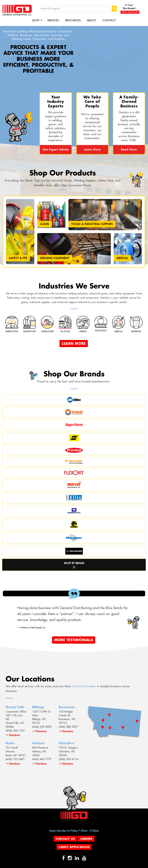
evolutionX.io (77, 866)
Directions (14, 735)
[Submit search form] (114, 9)
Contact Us (65, 839)
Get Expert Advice (56, 149)
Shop (36, 20)
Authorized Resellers (84, 686)
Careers (86, 839)
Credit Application (130, 12)
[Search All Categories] (75, 9)
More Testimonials (74, 640)
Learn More (92, 149)
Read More (129, 149)
